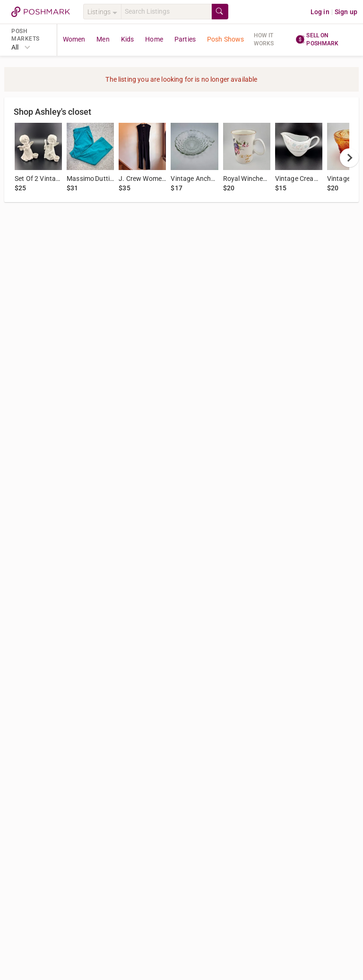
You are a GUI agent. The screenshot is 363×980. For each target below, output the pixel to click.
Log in (320, 12)
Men (103, 39)
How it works (264, 39)
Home (154, 39)
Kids (128, 39)
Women (74, 39)
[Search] (166, 12)
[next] (349, 158)
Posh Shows (226, 39)
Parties (185, 39)
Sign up (346, 12)
